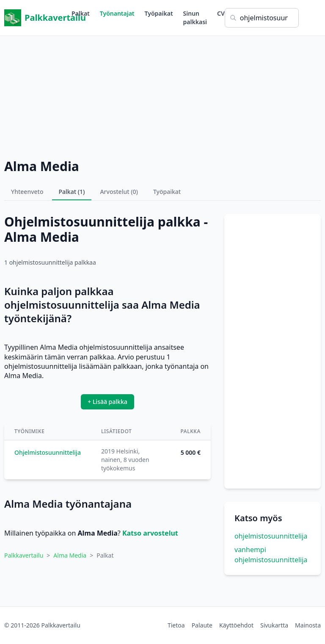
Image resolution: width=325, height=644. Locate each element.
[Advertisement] (162, 95)
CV (221, 13)
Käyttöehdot (236, 625)
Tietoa (176, 625)
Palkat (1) (72, 192)
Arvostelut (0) (119, 192)
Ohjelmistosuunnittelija (48, 452)
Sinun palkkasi (195, 18)
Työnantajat (117, 13)
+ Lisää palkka (107, 402)
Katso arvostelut (150, 533)
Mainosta (308, 625)
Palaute (202, 625)
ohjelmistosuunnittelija (271, 536)
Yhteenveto (27, 192)
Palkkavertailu (38, 18)
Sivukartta (274, 625)
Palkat (81, 13)
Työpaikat (159, 13)
